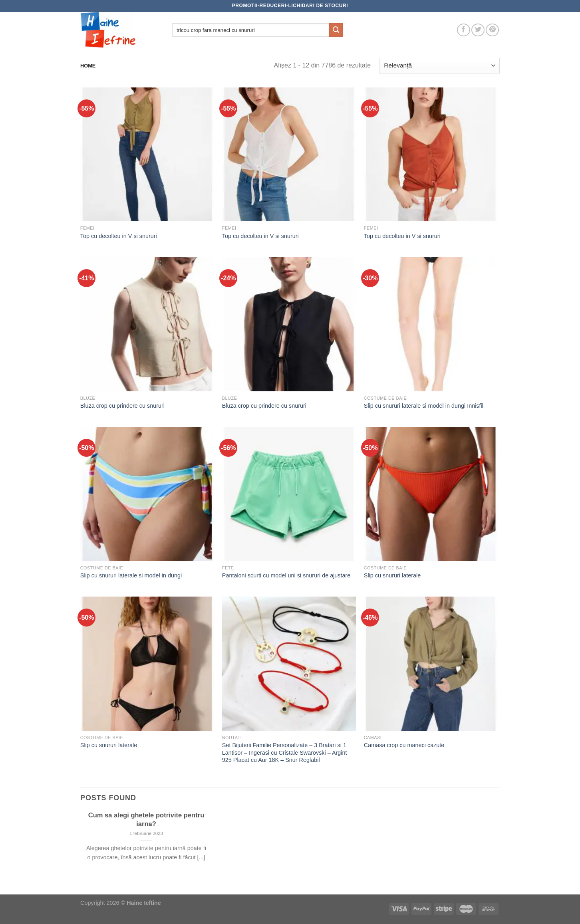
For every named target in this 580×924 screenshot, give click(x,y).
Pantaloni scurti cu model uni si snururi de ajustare (286, 575)
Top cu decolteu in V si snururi (119, 236)
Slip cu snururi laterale (392, 575)
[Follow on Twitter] (478, 30)
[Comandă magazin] (439, 66)
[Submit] (336, 30)
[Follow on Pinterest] (492, 30)
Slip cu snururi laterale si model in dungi (131, 575)
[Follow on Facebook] (464, 30)
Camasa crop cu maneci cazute (404, 745)
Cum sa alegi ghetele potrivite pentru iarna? (146, 820)
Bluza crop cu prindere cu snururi (122, 406)
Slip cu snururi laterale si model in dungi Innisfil (424, 406)
